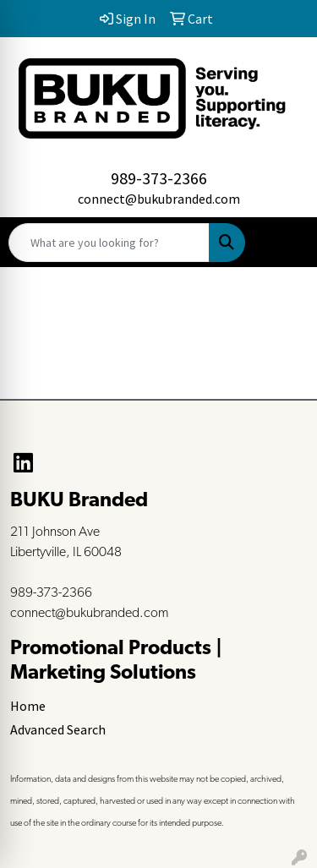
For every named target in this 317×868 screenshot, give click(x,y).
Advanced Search (58, 729)
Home (28, 706)
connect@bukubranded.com (159, 199)
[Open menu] (283, 243)
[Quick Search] (109, 243)
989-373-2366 (159, 178)
